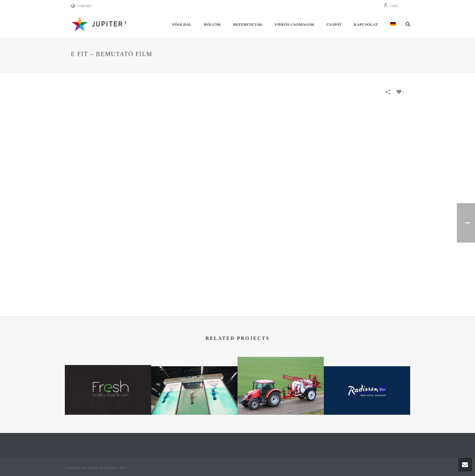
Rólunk (213, 24)
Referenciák (248, 24)
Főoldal (182, 24)
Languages (82, 5)
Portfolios (342, 67)
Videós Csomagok (294, 24)
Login (391, 5)
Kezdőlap (317, 67)
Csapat (334, 24)
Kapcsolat (366, 24)
